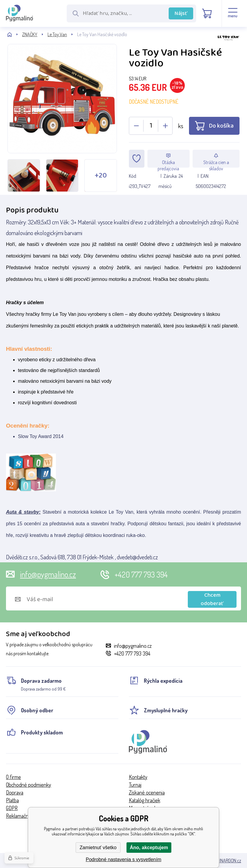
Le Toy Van (57, 34)
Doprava (15, 792)
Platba (12, 800)
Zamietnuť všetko (98, 848)
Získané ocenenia (147, 792)
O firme (13, 777)
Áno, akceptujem (149, 848)
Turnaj (135, 785)
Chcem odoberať (212, 599)
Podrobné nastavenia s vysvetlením (124, 859)
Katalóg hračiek (145, 800)
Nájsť (181, 13)
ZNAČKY (30, 34)
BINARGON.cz (229, 861)
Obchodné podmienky (29, 785)
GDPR (12, 808)
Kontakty (138, 777)
